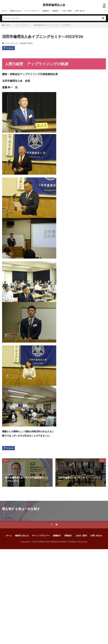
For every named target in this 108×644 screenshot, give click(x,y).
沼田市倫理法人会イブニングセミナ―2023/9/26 (52, 25)
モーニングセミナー (36, 11)
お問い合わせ (90, 11)
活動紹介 (63, 11)
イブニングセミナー (22, 25)
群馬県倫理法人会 (54, 5)
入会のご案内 (75, 11)
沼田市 (30, 43)
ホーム (5, 11)
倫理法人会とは (18, 11)
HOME (7, 25)
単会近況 (23, 43)
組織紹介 (52, 11)
